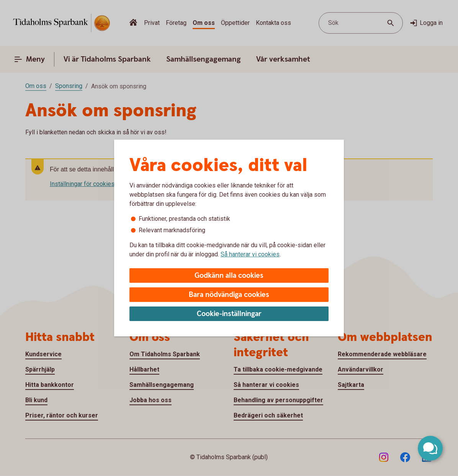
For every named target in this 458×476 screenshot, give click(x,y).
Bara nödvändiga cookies (229, 295)
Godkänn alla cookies (229, 276)
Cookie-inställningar (229, 314)
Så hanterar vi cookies (250, 254)
